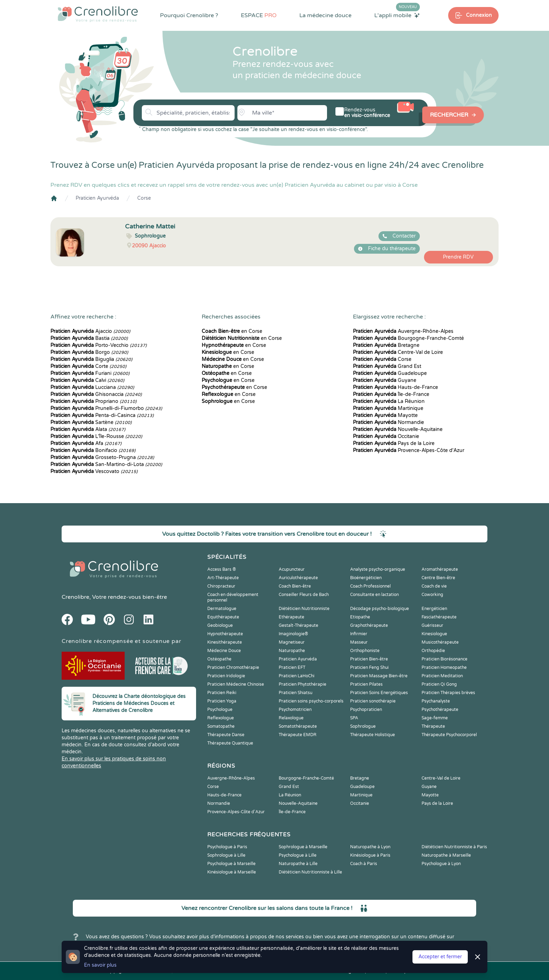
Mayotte (385, 415)
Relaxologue (291, 718)
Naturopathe (292, 651)
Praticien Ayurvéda (97, 198)
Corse (144, 198)
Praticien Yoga (222, 701)
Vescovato (94, 471)
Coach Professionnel (370, 586)
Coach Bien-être (295, 586)
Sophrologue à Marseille (303, 847)
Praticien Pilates (366, 684)
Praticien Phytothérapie (303, 684)
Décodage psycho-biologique (380, 609)
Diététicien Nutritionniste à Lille (310, 872)
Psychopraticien (366, 710)
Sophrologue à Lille (226, 855)
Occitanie (386, 436)
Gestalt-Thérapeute (298, 625)
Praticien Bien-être (369, 659)
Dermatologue (222, 609)
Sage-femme (435, 718)
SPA (354, 718)
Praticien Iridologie (226, 676)
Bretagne (386, 345)
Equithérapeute (223, 617)
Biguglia (91, 359)
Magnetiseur (292, 642)
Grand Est (387, 366)
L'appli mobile (397, 15)
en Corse (232, 331)
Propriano (93, 401)
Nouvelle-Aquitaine (398, 429)
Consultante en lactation (374, 595)
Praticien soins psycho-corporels (311, 701)
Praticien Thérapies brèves (448, 693)
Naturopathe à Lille (298, 864)
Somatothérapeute (298, 726)
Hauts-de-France (395, 387)
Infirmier (359, 634)
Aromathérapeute (440, 569)
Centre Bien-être (438, 578)
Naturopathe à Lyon (370, 847)
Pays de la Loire (394, 443)
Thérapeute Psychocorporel (449, 735)
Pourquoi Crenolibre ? (189, 15)
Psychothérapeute (440, 710)
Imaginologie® (293, 634)
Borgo (89, 352)
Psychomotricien (295, 710)
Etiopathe (360, 617)
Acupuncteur (292, 569)
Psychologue (220, 710)
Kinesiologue (434, 634)
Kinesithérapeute (225, 642)
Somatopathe (221, 726)
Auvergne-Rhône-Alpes (403, 331)
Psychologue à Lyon (441, 864)
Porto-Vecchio (99, 345)
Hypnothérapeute (225, 634)
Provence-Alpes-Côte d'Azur (409, 450)
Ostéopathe (219, 659)
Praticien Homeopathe (444, 667)
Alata (88, 429)
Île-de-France (391, 394)
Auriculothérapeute (298, 578)
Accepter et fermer (440, 957)
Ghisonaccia (96, 394)
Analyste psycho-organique (378, 569)
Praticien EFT (292, 667)
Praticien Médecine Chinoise (236, 684)
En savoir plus (100, 965)
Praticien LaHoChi (297, 676)
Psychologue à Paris (227, 847)
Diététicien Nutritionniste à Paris (454, 847)
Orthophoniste (365, 651)
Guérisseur (432, 625)
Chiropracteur (221, 586)
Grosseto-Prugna (102, 457)
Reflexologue (221, 718)
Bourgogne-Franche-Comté (408, 338)
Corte (88, 366)
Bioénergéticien (366, 578)
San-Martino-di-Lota (106, 464)
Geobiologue (220, 625)
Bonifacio (93, 450)
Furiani (90, 373)
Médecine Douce (224, 651)
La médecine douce (325, 15)
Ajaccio (90, 331)
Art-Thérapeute (223, 578)
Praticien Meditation (442, 676)
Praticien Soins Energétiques (379, 693)
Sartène (91, 422)
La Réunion (389, 401)
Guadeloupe (390, 373)
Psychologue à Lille (298, 855)
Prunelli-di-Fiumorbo (106, 408)
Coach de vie (434, 586)
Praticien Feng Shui (369, 667)
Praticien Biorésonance (444, 659)
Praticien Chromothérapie (233, 667)
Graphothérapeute (369, 625)
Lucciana (92, 387)
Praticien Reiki (222, 693)
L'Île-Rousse (96, 436)
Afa (86, 443)
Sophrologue (363, 726)
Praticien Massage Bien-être (379, 676)
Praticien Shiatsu (296, 693)
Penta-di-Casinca (102, 415)
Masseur (359, 642)
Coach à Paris (364, 864)
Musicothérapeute (440, 642)
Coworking (432, 595)
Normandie (388, 422)
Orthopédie (433, 651)
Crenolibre (75, 597)
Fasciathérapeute (439, 617)
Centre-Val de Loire (398, 352)
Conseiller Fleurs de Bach (304, 595)
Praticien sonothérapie (373, 701)
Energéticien (434, 609)
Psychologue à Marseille (231, 864)
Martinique (388, 408)
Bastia (89, 338)
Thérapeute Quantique (230, 743)
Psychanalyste (436, 701)
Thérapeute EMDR (298, 735)
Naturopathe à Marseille (446, 855)
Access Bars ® (222, 569)
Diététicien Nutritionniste (304, 609)
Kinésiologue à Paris (370, 855)
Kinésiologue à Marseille (232, 872)
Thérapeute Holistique (373, 735)
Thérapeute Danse (226, 735)
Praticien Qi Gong (439, 684)
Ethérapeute (291, 617)
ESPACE (259, 15)
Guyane (385, 380)
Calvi (87, 380)
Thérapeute (433, 726)
